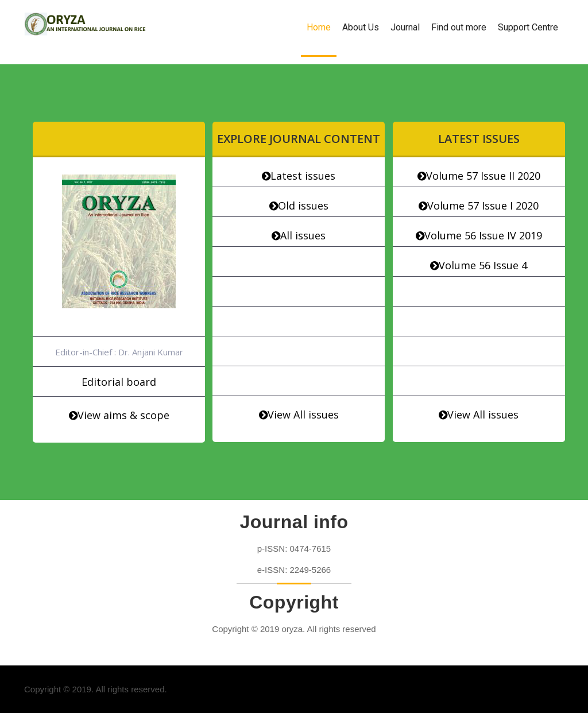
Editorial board (119, 382)
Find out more (459, 27)
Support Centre (528, 27)
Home (319, 27)
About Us (361, 27)
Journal (405, 27)
